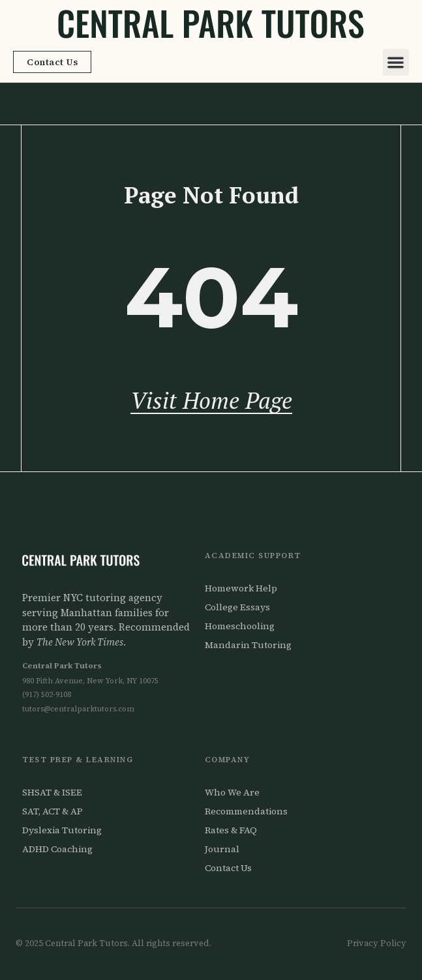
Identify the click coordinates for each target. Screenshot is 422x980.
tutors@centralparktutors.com (78, 709)
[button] (396, 62)
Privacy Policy (377, 943)
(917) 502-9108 (47, 694)
